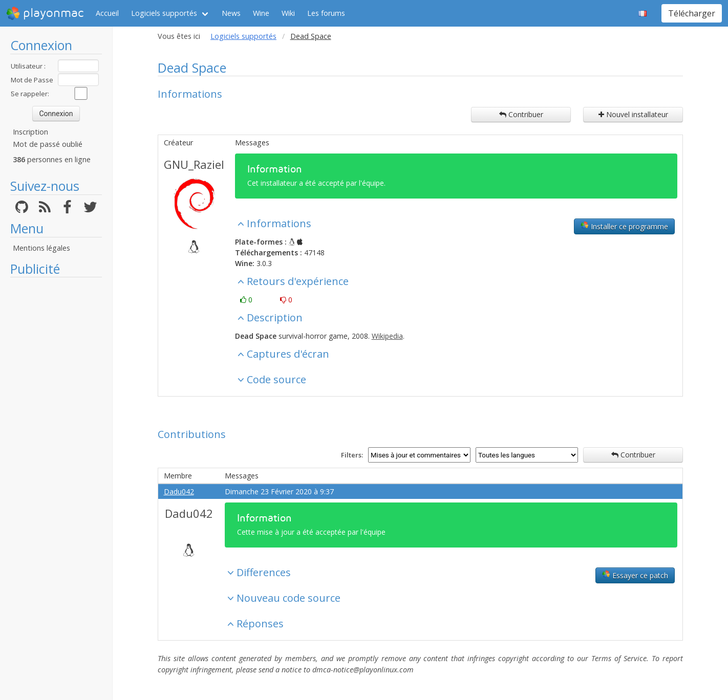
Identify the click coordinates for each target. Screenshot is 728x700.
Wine (261, 13)
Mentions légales (41, 248)
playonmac (45, 13)
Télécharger (692, 13)
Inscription (30, 132)
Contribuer (521, 114)
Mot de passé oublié (48, 144)
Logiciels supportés (164, 13)
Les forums (326, 13)
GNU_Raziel (194, 164)
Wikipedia (387, 336)
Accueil (107, 13)
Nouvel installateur (633, 114)
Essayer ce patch (635, 575)
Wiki (288, 13)
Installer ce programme (624, 226)
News (231, 13)
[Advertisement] (56, 436)
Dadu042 (179, 491)
